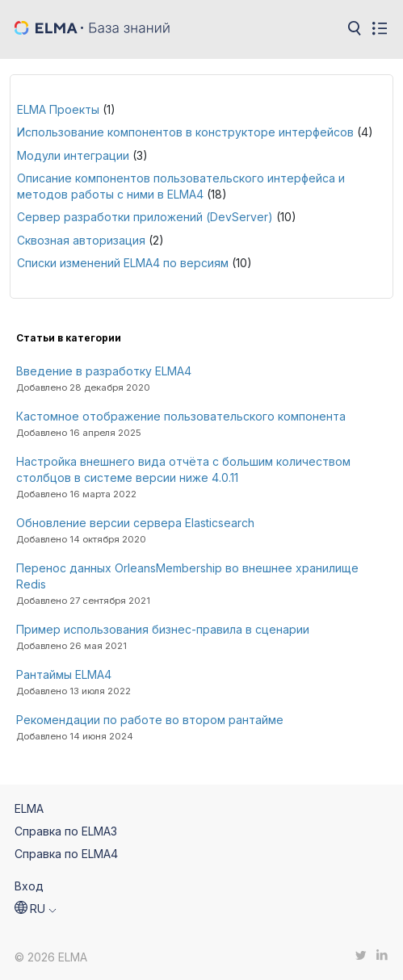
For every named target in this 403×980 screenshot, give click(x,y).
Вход (29, 886)
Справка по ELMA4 (66, 854)
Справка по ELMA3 (66, 831)
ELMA (29, 808)
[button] (36, 909)
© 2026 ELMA (51, 957)
